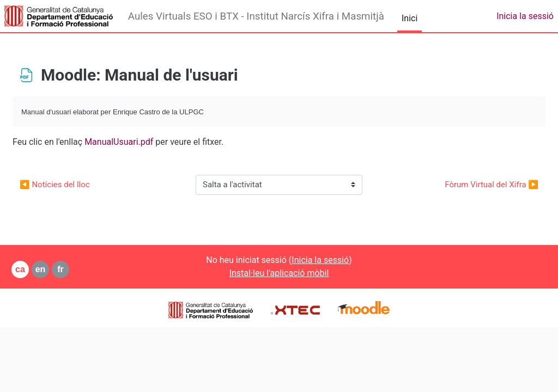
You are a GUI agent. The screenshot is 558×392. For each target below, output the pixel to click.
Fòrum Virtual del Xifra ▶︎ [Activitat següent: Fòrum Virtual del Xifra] (465, 185)
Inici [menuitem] (410, 18)
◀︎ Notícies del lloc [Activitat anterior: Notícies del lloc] (81, 185)
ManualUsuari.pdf (145, 142)
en (67, 269)
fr (87, 269)
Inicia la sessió (525, 16)
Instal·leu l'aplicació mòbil (279, 273)
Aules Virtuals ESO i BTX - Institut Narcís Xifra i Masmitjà (256, 16)
